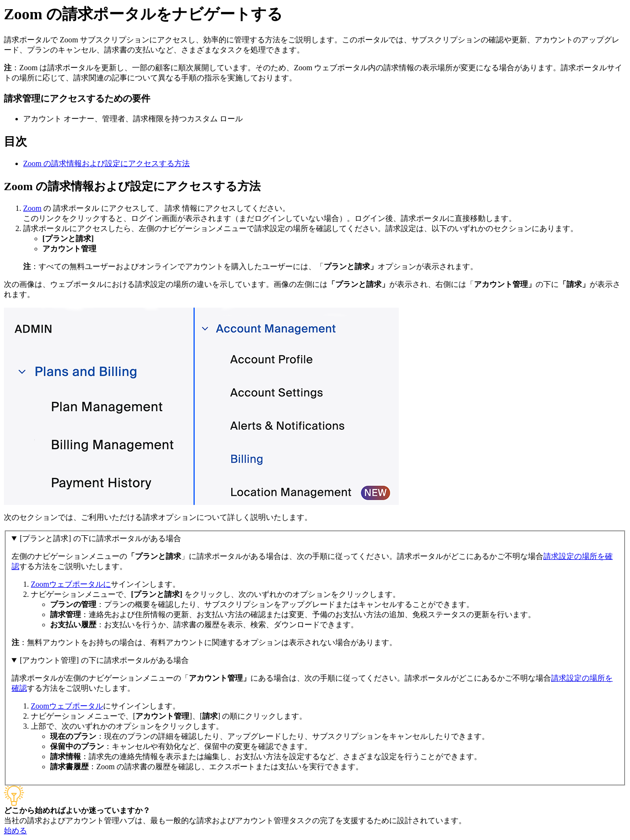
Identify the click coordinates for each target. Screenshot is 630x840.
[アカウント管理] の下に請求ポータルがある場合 (104, 660)
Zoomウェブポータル (67, 706)
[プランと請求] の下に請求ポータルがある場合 (100, 538)
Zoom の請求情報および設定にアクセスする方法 (106, 163)
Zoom (32, 208)
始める (15, 831)
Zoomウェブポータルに (71, 584)
